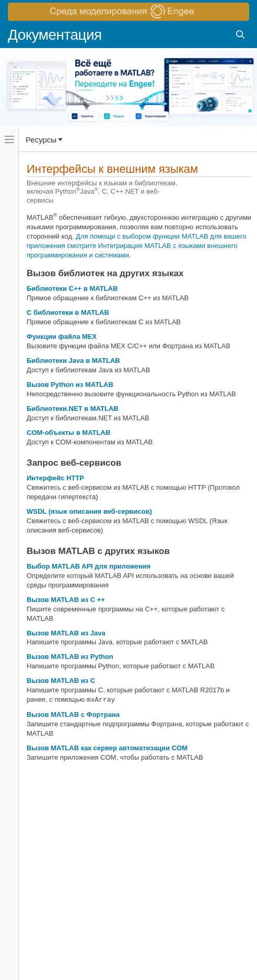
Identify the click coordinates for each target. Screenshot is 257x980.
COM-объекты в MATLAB (68, 433)
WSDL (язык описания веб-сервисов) (89, 511)
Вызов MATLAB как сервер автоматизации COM (107, 748)
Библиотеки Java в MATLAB (73, 361)
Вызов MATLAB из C (61, 681)
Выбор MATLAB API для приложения (89, 566)
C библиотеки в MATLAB (68, 312)
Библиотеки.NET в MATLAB (73, 409)
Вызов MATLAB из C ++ (66, 600)
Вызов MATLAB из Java (66, 633)
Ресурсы (41, 140)
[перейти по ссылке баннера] (128, 12)
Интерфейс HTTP (55, 478)
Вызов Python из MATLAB (70, 385)
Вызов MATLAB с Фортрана (73, 715)
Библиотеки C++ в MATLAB (72, 288)
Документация (55, 35)
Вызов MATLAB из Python (70, 657)
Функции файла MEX (62, 336)
